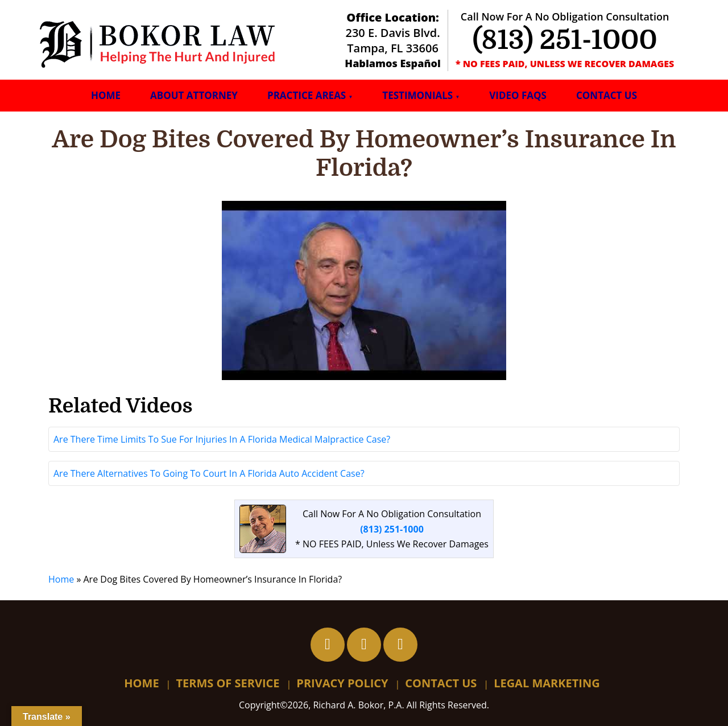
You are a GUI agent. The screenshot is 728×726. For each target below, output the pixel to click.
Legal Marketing (547, 683)
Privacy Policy (342, 683)
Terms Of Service (227, 683)
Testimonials (417, 95)
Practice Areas (307, 95)
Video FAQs (518, 95)
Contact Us (607, 95)
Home (106, 95)
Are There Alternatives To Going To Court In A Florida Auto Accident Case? (209, 473)
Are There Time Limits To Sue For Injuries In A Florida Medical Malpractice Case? (222, 439)
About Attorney (194, 95)
